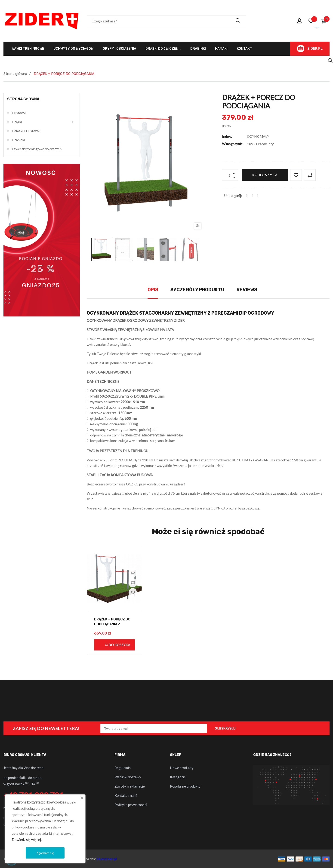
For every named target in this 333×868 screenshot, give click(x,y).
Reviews (247, 290)
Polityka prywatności (131, 805)
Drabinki (18, 140)
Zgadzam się (45, 853)
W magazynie (232, 144)
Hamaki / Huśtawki (26, 131)
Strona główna (23, 99)
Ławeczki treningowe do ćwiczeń (37, 149)
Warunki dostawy (128, 777)
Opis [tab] (153, 290)
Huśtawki (19, 113)
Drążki (17, 122)
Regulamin (123, 768)
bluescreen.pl (107, 859)
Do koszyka (265, 175)
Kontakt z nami (126, 795)
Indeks (227, 136)
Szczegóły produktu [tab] (197, 290)
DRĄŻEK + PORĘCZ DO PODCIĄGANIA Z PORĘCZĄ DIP (112, 624)
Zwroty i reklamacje (130, 786)
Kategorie (178, 777)
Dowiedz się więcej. (27, 840)
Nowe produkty (182, 768)
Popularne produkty (185, 786)
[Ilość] (230, 175)
